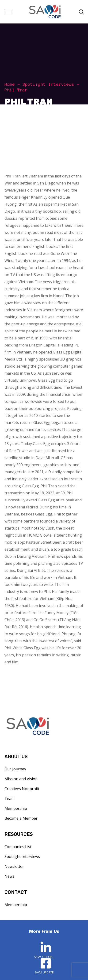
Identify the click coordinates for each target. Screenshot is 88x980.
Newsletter (14, 866)
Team (10, 799)
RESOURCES (19, 834)
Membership (16, 808)
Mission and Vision (21, 779)
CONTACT (16, 892)
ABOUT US (16, 757)
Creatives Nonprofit (22, 789)
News (9, 876)
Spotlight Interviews (48, 84)
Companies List (18, 847)
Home (10, 84)
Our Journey (15, 769)
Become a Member (21, 818)
